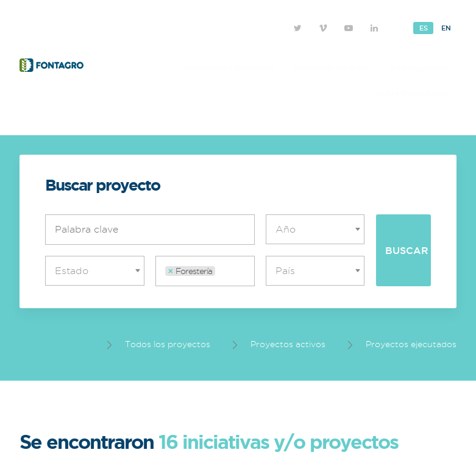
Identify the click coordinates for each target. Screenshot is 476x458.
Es (423, 28)
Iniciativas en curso (332, 68)
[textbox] (318, 229)
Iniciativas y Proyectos (230, 68)
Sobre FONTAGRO (412, 93)
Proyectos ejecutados (402, 344)
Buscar (407, 250)
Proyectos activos (279, 344)
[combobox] (315, 229)
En (446, 28)
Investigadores (419, 68)
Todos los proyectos (159, 344)
